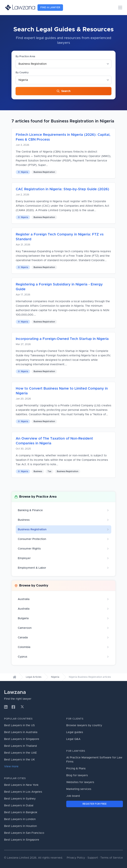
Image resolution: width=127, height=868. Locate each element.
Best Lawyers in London (20, 819)
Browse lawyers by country (84, 725)
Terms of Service (112, 858)
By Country (22, 73)
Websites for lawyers (80, 782)
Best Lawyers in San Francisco (24, 833)
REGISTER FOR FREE (95, 804)
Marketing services (79, 789)
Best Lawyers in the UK (20, 760)
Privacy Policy (76, 858)
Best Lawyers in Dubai (19, 805)
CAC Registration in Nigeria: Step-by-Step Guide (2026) (62, 189)
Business (38, 471)
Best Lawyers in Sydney (20, 799)
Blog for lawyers (77, 775)
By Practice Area (25, 57)
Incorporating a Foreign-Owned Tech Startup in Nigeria (62, 339)
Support (93, 858)
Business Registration (44, 172)
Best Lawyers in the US (19, 725)
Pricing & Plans (76, 769)
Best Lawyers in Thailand (20, 746)
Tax (49, 471)
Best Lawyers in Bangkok (21, 812)
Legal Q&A (73, 739)
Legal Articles (34, 677)
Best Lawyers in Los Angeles (23, 792)
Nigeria (23, 172)
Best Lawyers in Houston (20, 826)
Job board (73, 796)
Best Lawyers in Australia (21, 732)
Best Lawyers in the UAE (20, 753)
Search (64, 91)
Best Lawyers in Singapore (22, 739)
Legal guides (75, 732)
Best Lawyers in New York (21, 785)
